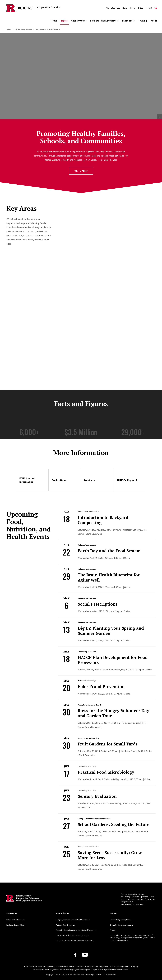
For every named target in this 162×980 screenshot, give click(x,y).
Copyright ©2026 (52, 975)
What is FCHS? (81, 171)
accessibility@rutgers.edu (72, 970)
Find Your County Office (15, 925)
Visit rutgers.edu (113, 8)
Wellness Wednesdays (87, 545)
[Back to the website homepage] (19, 8)
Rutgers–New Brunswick (65, 925)
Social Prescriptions (98, 604)
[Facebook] (75, 955)
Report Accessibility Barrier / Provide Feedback (109, 970)
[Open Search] (156, 8)
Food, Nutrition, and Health (23, 29)
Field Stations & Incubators (104, 21)
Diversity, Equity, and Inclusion (122, 925)
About (154, 21)
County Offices (79, 21)
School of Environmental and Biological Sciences (75, 940)
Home (54, 21)
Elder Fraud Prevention (101, 687)
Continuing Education (87, 652)
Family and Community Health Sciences (94, 819)
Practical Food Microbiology (106, 772)
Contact (149, 8)
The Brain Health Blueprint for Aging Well (109, 577)
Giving (140, 8)
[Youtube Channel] (85, 955)
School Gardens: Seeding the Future (114, 824)
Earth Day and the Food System (109, 551)
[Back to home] (23, 902)
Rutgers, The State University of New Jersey (73, 920)
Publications (59, 480)
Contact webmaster (109, 975)
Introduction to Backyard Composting (103, 520)
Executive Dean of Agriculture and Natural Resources (76, 930)
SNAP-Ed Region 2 (127, 480)
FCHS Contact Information (27, 480)
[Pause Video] (159, 117)
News (125, 8)
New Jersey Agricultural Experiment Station (73, 935)
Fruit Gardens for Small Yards (108, 744)
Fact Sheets (128, 21)
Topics (64, 21)
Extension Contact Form (16, 920)
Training (143, 21)
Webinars (89, 480)
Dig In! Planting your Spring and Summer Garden (111, 631)
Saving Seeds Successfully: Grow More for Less (110, 855)
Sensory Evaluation (97, 796)
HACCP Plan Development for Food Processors (113, 660)
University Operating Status (121, 920)
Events (132, 8)
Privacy (113, 930)
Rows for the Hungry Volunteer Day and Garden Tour (113, 713)
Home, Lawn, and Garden (88, 512)
